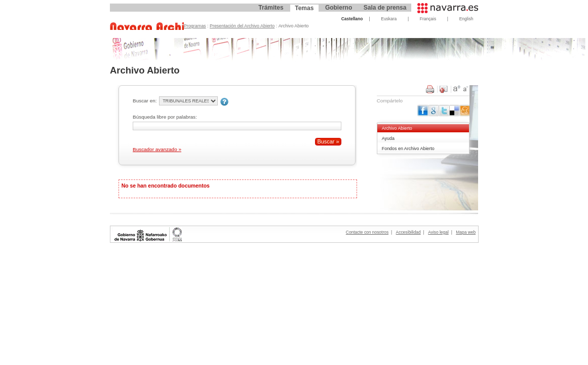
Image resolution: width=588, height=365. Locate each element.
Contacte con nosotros (367, 232)
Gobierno (339, 8)
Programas (195, 26)
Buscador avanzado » (157, 149)
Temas (304, 8)
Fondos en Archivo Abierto (408, 149)
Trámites (271, 8)
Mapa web (466, 232)
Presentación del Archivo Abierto (242, 26)
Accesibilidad (408, 232)
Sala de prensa (385, 8)
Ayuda (388, 138)
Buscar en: (145, 101)
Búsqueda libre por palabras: (165, 117)
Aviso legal (438, 232)
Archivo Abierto (397, 128)
